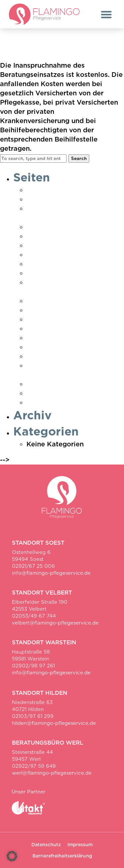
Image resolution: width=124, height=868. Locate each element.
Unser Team (46, 347)
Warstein (41, 393)
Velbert (39, 356)
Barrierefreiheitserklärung (62, 856)
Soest (36, 329)
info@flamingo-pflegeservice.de (51, 573)
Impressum (44, 264)
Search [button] (79, 158)
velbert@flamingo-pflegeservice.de (55, 623)
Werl (34, 402)
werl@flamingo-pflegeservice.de (52, 773)
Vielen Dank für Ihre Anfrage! (75, 384)
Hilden (37, 255)
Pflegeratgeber (51, 319)
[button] (106, 14)
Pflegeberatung (52, 310)
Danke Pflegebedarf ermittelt (75, 199)
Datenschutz (47, 227)
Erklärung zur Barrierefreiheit (75, 236)
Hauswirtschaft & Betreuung (72, 245)
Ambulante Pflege (56, 190)
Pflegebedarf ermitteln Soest (74, 301)
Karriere (40, 273)
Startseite (42, 338)
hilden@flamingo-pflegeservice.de (54, 723)
